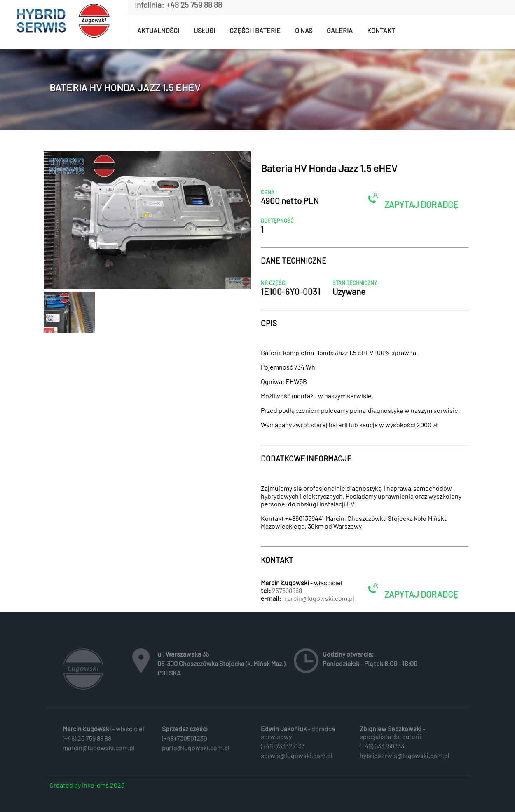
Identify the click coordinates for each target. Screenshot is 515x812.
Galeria (340, 30)
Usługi (204, 30)
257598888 (287, 590)
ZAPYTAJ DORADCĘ (413, 201)
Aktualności (158, 30)
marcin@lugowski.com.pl (318, 598)
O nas (304, 30)
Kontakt (381, 30)
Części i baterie (255, 30)
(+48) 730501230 (185, 738)
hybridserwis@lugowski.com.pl (405, 755)
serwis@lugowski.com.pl (297, 755)
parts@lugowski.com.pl (196, 747)
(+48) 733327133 (283, 746)
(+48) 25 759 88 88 (87, 738)
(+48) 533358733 (382, 746)
